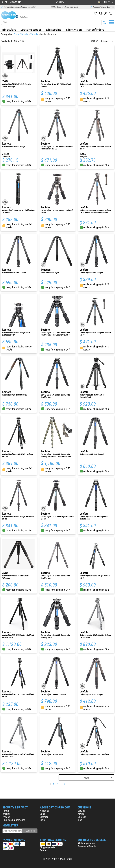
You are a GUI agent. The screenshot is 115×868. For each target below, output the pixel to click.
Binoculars (9, 29)
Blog (80, 820)
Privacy (6, 817)
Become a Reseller (87, 846)
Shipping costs (47, 847)
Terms (6, 811)
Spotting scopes (31, 29)
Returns (44, 850)
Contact (82, 817)
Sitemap (44, 817)
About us (45, 811)
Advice (81, 814)
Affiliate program (86, 843)
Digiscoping (54, 29)
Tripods (34, 34)
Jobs (42, 814)
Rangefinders (95, 29)
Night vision (74, 29)
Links (43, 820)
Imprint (6, 814)
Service (81, 811)
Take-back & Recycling (14, 820)
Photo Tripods (21, 34)
